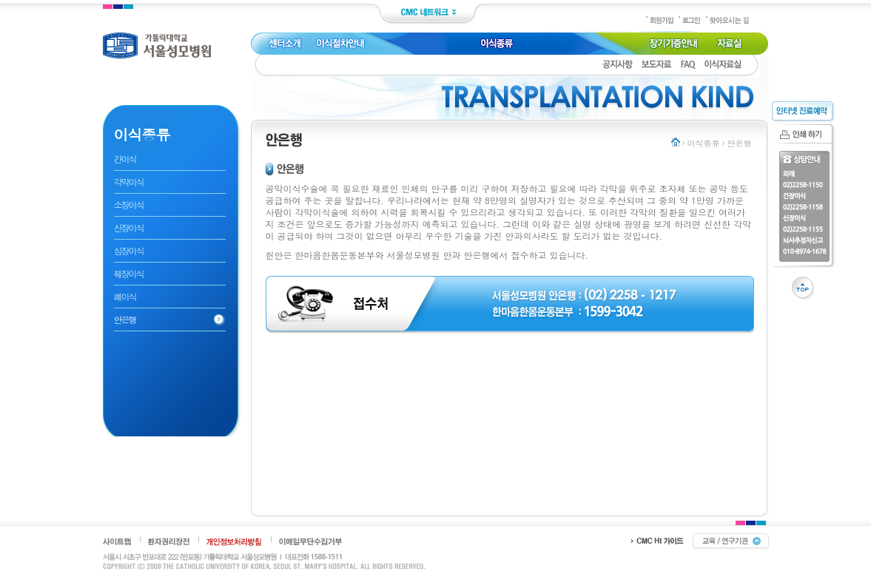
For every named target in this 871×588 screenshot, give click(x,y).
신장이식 (129, 227)
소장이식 (129, 205)
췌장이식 (129, 273)
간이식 (125, 159)
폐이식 (125, 296)
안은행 (125, 319)
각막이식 (129, 182)
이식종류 (704, 143)
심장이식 (129, 250)
